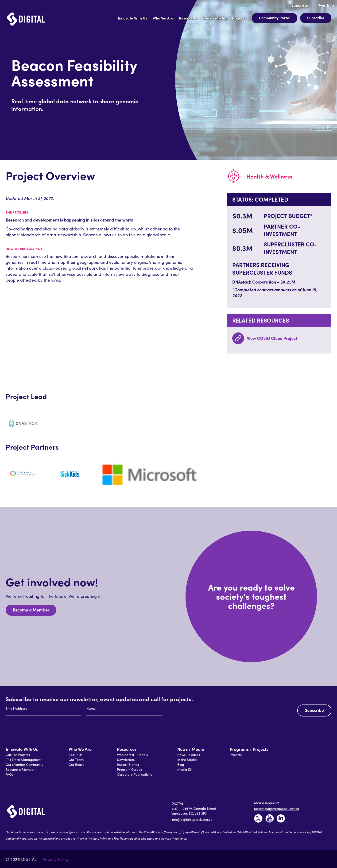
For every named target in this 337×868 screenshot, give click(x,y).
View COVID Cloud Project (272, 338)
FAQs (9, 774)
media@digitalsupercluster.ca (277, 809)
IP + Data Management (24, 759)
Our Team (76, 759)
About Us (75, 755)
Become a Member (31, 610)
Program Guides (129, 769)
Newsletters (126, 759)
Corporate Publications (134, 774)
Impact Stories (128, 764)
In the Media (187, 759)
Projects (236, 755)
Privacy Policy (56, 859)
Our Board (77, 764)
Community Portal (275, 18)
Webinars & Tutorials (132, 755)
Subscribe (316, 18)
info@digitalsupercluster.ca (192, 819)
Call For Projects (18, 755)
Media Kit (185, 769)
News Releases (189, 755)
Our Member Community (24, 764)
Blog (181, 764)
